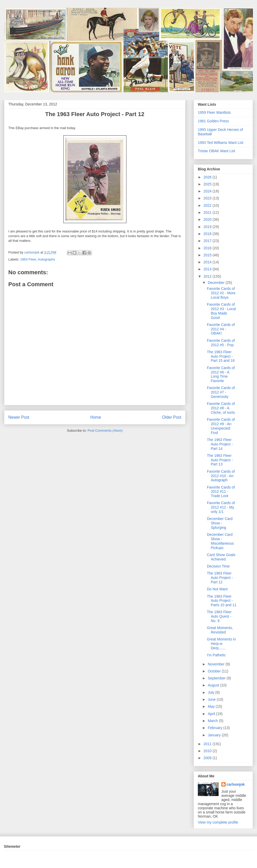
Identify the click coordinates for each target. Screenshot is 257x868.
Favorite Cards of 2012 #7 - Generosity (221, 392)
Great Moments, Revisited (220, 630)
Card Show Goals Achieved (221, 557)
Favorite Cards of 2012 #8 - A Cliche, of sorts (221, 408)
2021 (208, 212)
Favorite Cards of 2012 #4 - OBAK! (221, 329)
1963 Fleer (28, 259)
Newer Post (19, 417)
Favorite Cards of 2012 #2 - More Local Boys (221, 293)
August (214, 685)
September (217, 678)
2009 (208, 758)
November (217, 664)
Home (96, 417)
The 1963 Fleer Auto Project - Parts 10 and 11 (222, 601)
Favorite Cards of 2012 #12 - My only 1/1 (221, 507)
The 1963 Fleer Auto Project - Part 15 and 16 (221, 356)
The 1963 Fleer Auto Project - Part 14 (220, 444)
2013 (208, 269)
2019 (208, 227)
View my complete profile (218, 822)
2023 (208, 198)
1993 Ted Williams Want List (221, 143)
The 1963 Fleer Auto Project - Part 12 (220, 578)
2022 (208, 205)
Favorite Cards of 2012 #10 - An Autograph (221, 476)
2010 (208, 751)
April (212, 714)
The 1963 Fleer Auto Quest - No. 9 (219, 616)
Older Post (172, 417)
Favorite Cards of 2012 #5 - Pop (221, 343)
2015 (208, 255)
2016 (208, 248)
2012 (208, 276)
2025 (208, 184)
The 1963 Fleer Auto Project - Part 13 (220, 460)
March (213, 721)
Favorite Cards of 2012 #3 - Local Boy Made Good (221, 311)
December (217, 283)
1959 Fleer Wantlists (214, 112)
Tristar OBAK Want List (217, 151)
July (211, 692)
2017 (208, 241)
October (215, 671)
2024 (208, 191)
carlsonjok (236, 784)
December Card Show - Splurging (220, 523)
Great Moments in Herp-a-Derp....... (221, 644)
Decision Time (218, 566)
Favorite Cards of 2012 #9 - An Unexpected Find (221, 426)
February (215, 728)
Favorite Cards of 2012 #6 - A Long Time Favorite (221, 374)
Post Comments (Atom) (105, 430)
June (212, 699)
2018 (208, 234)
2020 (208, 219)
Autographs (47, 259)
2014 (208, 262)
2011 (208, 744)
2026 (208, 177)
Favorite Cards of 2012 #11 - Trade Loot (221, 492)
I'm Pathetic (216, 655)
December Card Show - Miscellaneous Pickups (220, 541)
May (212, 706)
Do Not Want (217, 589)
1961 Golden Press (213, 121)
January (215, 735)
